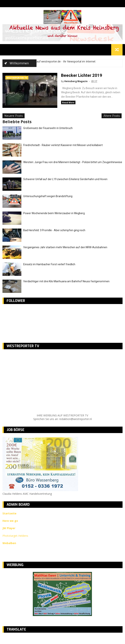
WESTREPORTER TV (17, 78)
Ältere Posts (112, 116)
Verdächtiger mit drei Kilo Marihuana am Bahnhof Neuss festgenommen (66, 281)
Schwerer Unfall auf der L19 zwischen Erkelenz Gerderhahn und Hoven (65, 179)
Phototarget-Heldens (15, 536)
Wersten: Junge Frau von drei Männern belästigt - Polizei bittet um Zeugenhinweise (73, 162)
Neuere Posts (14, 116)
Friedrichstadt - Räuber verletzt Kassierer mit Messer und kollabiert (63, 145)
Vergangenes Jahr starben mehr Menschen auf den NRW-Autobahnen (65, 247)
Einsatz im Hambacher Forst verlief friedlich (49, 264)
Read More (68, 102)
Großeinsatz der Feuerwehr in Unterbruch (48, 128)
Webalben (9, 543)
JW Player (9, 528)
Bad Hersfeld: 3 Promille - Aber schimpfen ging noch (54, 230)
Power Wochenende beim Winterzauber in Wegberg (54, 213)
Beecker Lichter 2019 (82, 75)
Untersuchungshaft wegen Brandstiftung (48, 196)
